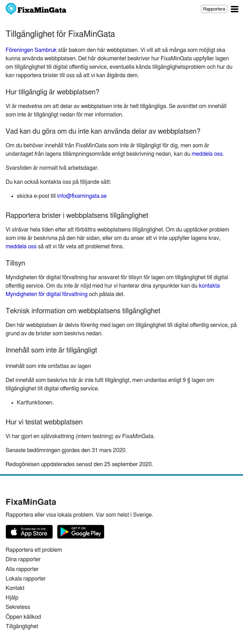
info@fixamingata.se (82, 196)
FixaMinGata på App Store (29, 532)
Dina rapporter (23, 559)
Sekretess (18, 607)
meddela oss (207, 154)
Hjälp (12, 598)
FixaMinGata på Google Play (81, 532)
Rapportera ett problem (34, 550)
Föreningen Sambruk (31, 50)
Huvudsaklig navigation (235, 9)
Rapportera (214, 9)
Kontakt (15, 588)
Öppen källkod (23, 617)
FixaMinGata (36, 9)
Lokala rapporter (26, 579)
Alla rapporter (22, 569)
